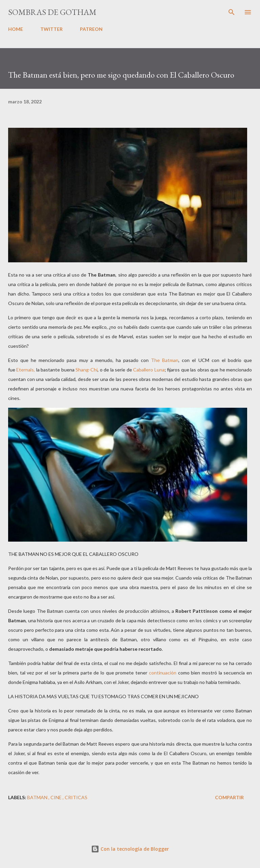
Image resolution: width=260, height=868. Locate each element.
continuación (163, 673)
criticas (76, 797)
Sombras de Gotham (52, 12)
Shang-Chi (86, 370)
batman (38, 797)
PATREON (91, 29)
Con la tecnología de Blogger (130, 849)
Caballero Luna (149, 370)
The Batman (165, 360)
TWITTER (51, 29)
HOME (16, 29)
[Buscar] (232, 12)
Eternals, (26, 370)
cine (57, 797)
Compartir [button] (229, 797)
